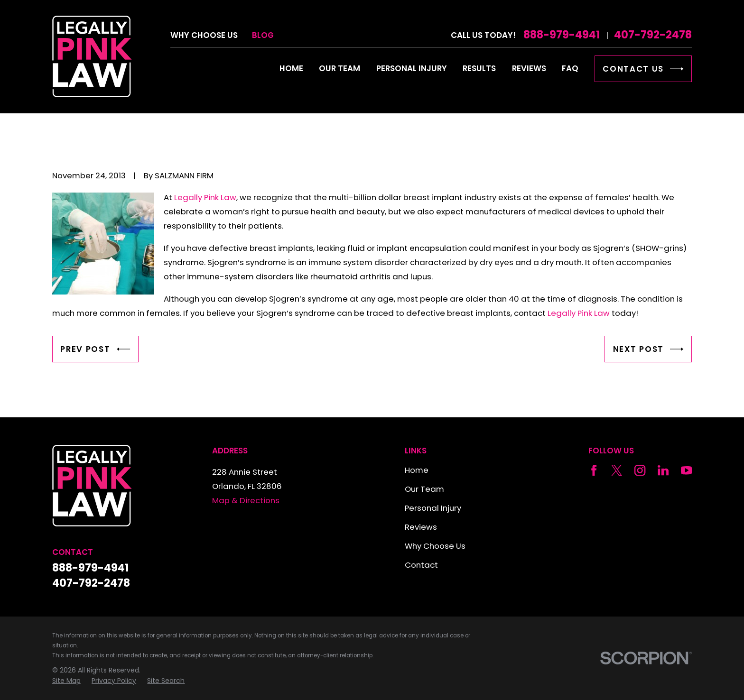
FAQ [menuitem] (570, 68)
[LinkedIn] (663, 470)
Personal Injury (433, 508)
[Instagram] (640, 470)
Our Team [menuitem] (339, 68)
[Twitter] (617, 470)
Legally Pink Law (205, 197)
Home (417, 470)
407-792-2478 (653, 35)
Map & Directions (246, 500)
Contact (421, 565)
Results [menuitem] (479, 68)
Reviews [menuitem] (529, 68)
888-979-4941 (562, 35)
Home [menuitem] (291, 68)
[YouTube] (686, 470)
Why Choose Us (204, 35)
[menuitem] (66, 681)
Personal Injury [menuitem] (412, 68)
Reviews (421, 527)
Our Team (424, 489)
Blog (263, 35)
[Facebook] (594, 470)
